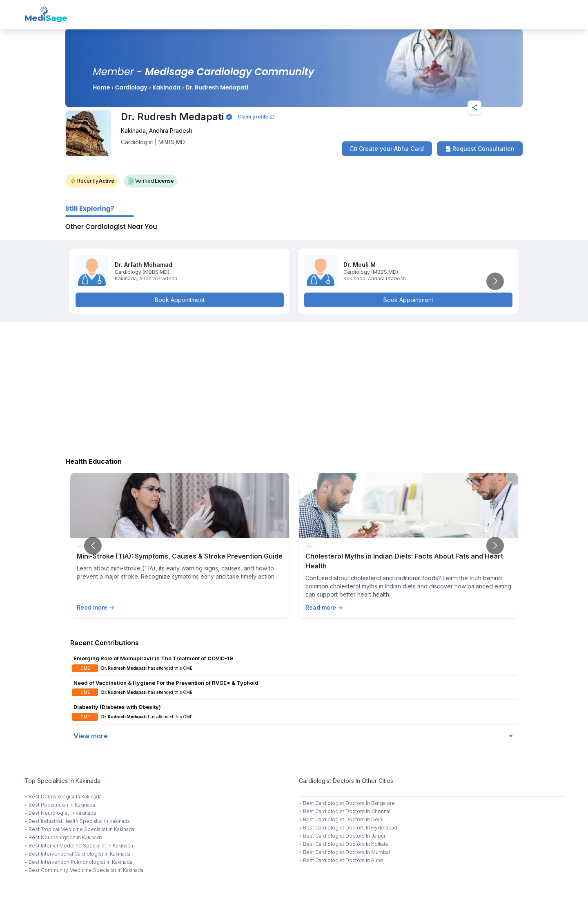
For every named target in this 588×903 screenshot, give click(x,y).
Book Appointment (180, 300)
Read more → (96, 607)
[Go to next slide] (495, 281)
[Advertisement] (294, 388)
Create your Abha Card (387, 149)
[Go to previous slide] (93, 546)
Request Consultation (480, 149)
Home (101, 87)
